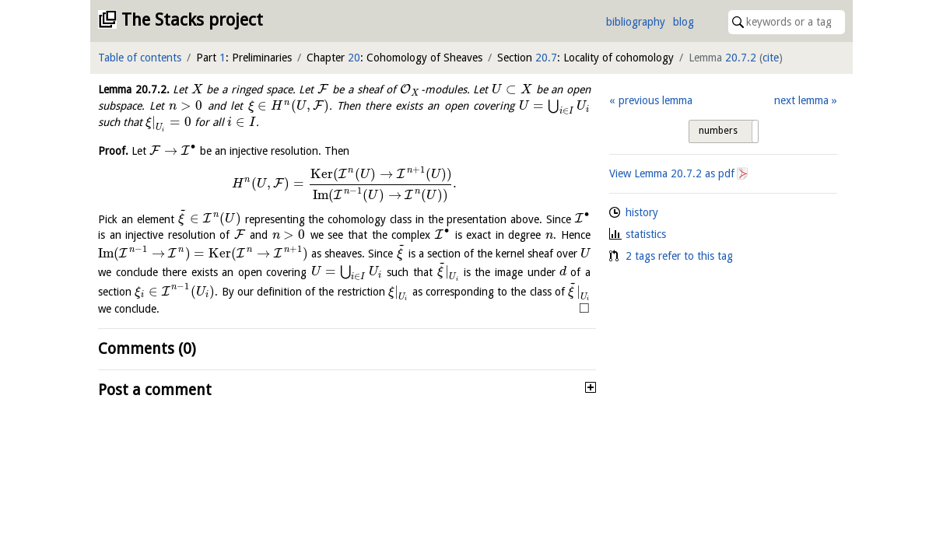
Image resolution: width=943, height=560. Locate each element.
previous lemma (656, 100)
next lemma (801, 100)
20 (354, 58)
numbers (718, 131)
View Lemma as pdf (672, 173)
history (642, 212)
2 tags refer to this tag (679, 256)
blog (684, 22)
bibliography (636, 22)
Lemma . (134, 89)
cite (771, 58)
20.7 (546, 58)
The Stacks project (192, 20)
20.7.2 (741, 58)
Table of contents (140, 58)
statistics (646, 234)
